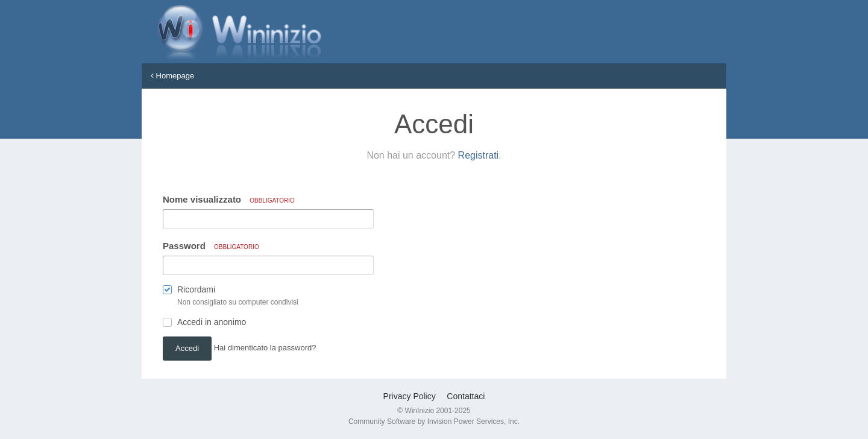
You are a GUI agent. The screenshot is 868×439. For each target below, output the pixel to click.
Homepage (172, 76)
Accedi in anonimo (212, 322)
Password (211, 246)
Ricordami (196, 289)
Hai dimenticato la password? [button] (265, 348)
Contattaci (466, 396)
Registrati (479, 155)
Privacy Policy (410, 396)
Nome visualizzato (229, 199)
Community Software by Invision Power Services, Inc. (434, 422)
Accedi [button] (187, 348)
